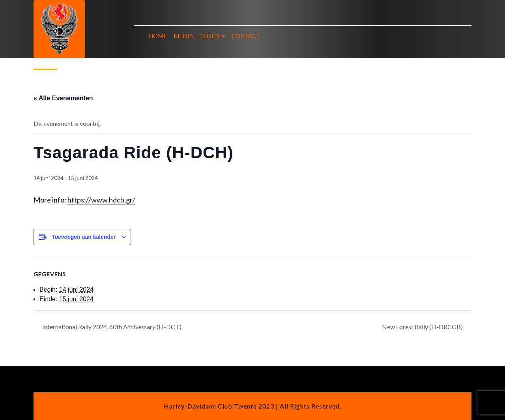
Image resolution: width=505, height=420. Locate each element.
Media (183, 36)
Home (158, 36)
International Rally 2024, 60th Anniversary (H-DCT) (111, 327)
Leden (210, 36)
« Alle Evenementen (63, 98)
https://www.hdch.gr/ (101, 200)
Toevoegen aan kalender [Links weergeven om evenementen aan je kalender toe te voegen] (84, 237)
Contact (246, 36)
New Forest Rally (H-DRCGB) (423, 327)
